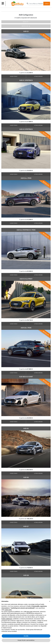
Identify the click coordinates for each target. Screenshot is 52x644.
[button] (50, 601)
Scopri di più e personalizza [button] (26, 640)
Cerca (47, 4)
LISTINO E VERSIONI (38, 76)
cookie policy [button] (8, 610)
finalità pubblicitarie (7, 619)
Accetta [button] (26, 636)
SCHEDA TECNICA (14, 76)
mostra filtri (26, 26)
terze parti (30, 612)
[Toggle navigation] (3, 4)
